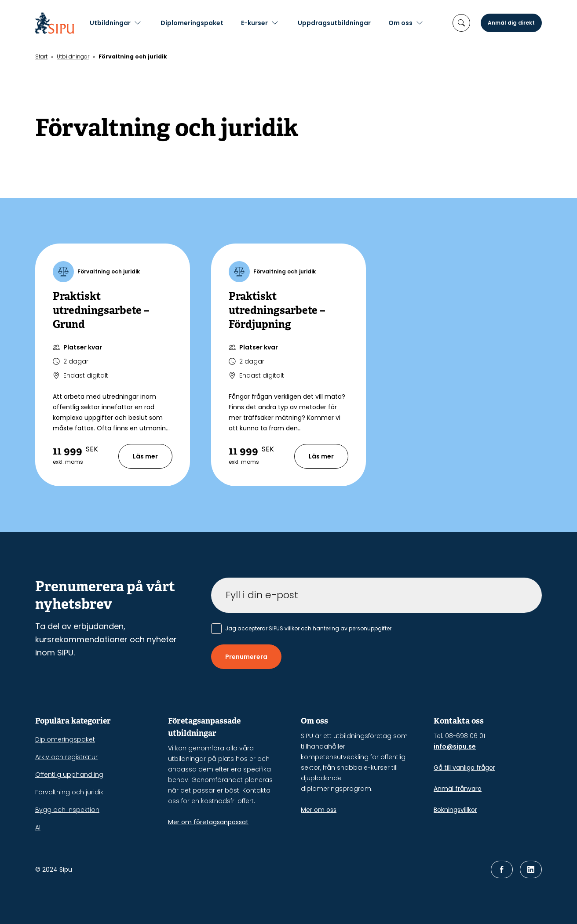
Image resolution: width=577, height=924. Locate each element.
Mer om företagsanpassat (208, 822)
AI (38, 827)
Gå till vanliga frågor (464, 768)
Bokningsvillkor (455, 810)
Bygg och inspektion (67, 810)
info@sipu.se (455, 746)
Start (41, 56)
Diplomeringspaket (206, 23)
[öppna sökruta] (461, 23)
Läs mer (145, 456)
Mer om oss (319, 810)
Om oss (414, 23)
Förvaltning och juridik (69, 792)
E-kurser (268, 23)
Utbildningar (124, 23)
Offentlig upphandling (69, 775)
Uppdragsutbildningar (348, 23)
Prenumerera (246, 657)
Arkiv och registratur (66, 757)
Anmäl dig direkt (511, 23)
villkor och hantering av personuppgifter (338, 628)
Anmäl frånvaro (458, 789)
